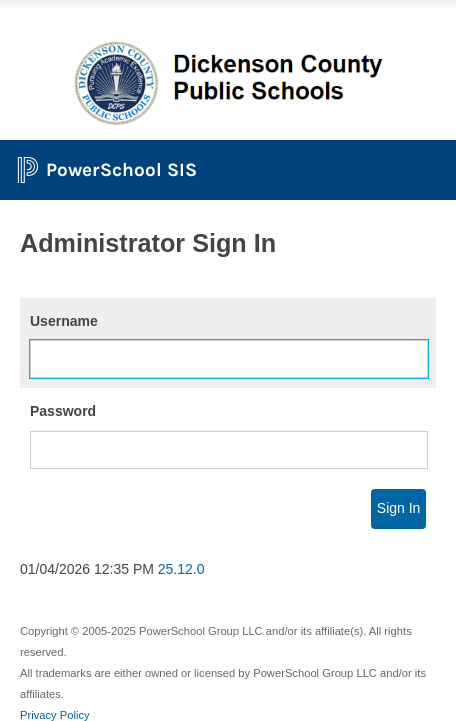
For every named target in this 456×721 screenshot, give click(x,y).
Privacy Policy (55, 715)
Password (63, 411)
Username (64, 321)
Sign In (399, 508)
